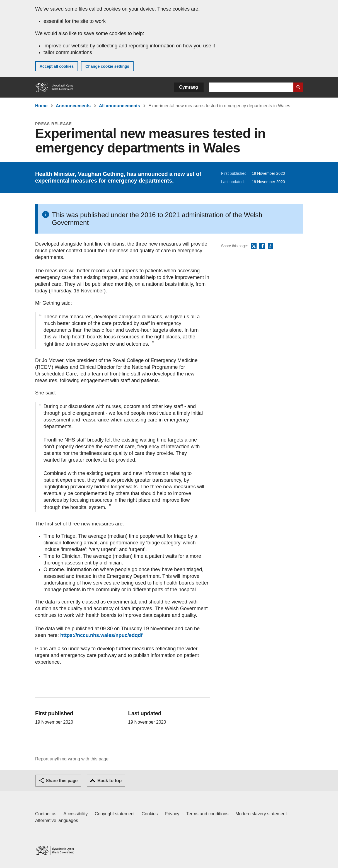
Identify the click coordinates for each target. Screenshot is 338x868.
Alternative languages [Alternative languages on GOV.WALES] (57, 820)
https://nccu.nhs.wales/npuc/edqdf (101, 635)
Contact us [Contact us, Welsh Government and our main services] (46, 814)
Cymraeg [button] (189, 87)
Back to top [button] (109, 781)
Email (271, 246)
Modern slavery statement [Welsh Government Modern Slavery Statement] (261, 814)
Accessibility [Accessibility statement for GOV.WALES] (75, 814)
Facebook (262, 246)
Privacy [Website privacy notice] (172, 814)
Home (41, 106)
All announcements (120, 106)
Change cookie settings (107, 66)
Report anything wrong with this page (72, 759)
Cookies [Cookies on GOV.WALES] (150, 814)
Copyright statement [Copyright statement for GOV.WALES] (115, 814)
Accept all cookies (57, 66)
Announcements (73, 106)
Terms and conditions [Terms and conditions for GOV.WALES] (207, 814)
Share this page (62, 781)
